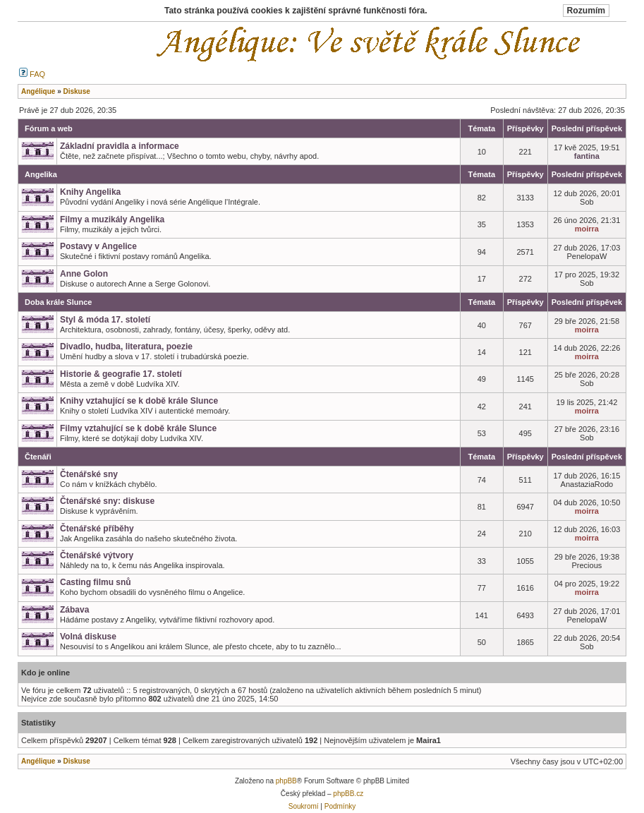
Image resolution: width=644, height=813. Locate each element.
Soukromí (304, 806)
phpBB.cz (348, 794)
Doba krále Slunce (58, 302)
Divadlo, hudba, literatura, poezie (126, 347)
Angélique (38, 761)
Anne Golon (84, 274)
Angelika (41, 174)
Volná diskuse (88, 637)
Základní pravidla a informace (120, 146)
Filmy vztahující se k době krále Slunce (138, 428)
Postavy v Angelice (98, 246)
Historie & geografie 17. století (121, 374)
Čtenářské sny (89, 474)
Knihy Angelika (90, 192)
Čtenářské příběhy (97, 529)
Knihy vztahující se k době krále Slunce (139, 401)
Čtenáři (38, 457)
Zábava (74, 610)
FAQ (32, 74)
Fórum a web (49, 128)
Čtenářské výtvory (97, 555)
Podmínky (340, 806)
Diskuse (76, 761)
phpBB (286, 781)
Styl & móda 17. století (105, 320)
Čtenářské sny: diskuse (107, 501)
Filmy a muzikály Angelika (112, 219)
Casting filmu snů (96, 582)
